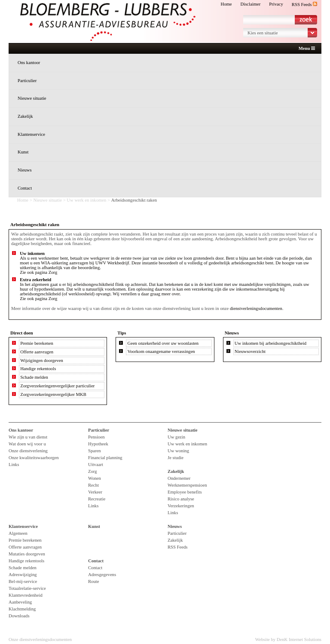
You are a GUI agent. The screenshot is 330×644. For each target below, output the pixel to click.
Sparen (95, 451)
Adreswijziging (23, 575)
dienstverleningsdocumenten (256, 308)
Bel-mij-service (23, 581)
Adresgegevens (102, 575)
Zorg (53, 272)
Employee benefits (185, 492)
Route (93, 581)
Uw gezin (176, 437)
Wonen (95, 478)
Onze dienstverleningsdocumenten (40, 639)
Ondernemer (179, 478)
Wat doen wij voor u (27, 444)
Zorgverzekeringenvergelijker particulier (57, 386)
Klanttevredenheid (26, 595)
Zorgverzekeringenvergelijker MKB (53, 394)
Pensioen (96, 437)
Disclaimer (251, 4)
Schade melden (34, 377)
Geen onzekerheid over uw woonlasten (163, 343)
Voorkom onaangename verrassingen (161, 351)
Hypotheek (98, 444)
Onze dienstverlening (28, 451)
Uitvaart (96, 465)
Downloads (19, 616)
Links (14, 465)
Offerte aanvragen (37, 352)
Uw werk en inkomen (86, 200)
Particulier (27, 81)
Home (226, 4)
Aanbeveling (20, 602)
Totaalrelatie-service (27, 588)
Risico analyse (181, 499)
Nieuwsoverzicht (250, 351)
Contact (25, 188)
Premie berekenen (37, 343)
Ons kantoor (29, 63)
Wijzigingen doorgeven (42, 360)
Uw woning (178, 451)
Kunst (23, 152)
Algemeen (18, 533)
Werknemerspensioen (187, 485)
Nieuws (25, 170)
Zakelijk (25, 116)
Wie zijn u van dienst (28, 437)
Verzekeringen (181, 506)
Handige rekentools (38, 369)
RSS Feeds (304, 5)
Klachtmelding (22, 609)
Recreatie (97, 499)
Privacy (276, 4)
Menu (307, 49)
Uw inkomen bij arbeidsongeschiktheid (270, 343)
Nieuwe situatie (32, 98)
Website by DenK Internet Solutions (288, 639)
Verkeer (95, 492)
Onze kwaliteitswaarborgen (34, 458)
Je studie (176, 458)
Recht (93, 485)
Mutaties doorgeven (27, 554)
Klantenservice (31, 134)
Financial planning (105, 458)
